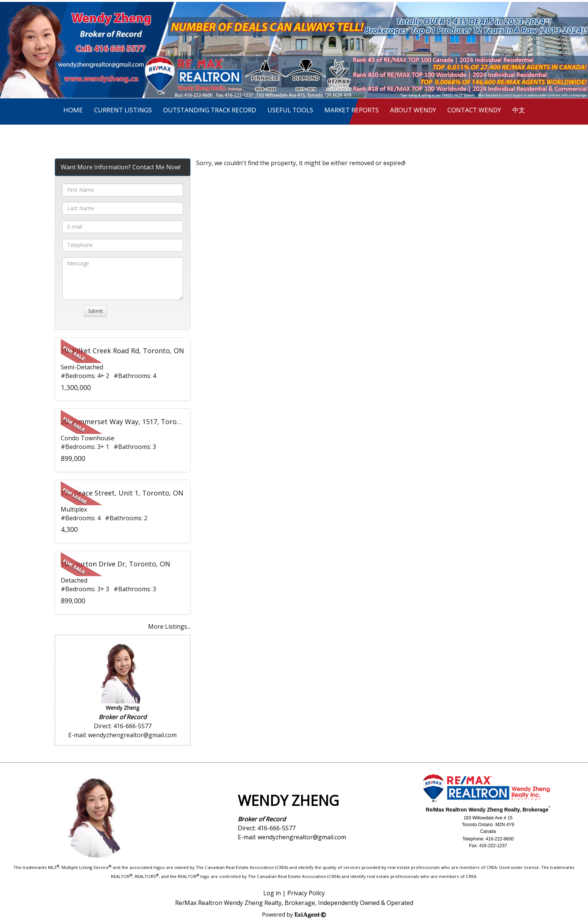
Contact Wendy (474, 110)
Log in (272, 893)
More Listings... (169, 626)
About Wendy (413, 110)
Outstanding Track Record (210, 110)
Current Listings (123, 110)
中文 (519, 110)
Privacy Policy (306, 893)
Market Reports (352, 110)
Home (73, 110)
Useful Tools (290, 110)
